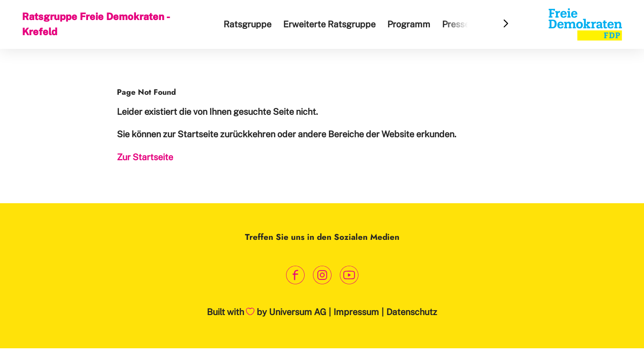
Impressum (356, 312)
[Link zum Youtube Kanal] (349, 275)
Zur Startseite (145, 157)
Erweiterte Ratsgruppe (329, 24)
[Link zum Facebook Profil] (295, 275)
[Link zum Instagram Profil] (322, 275)
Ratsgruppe (247, 24)
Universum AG (298, 312)
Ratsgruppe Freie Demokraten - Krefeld (96, 24)
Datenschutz (412, 312)
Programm (409, 24)
